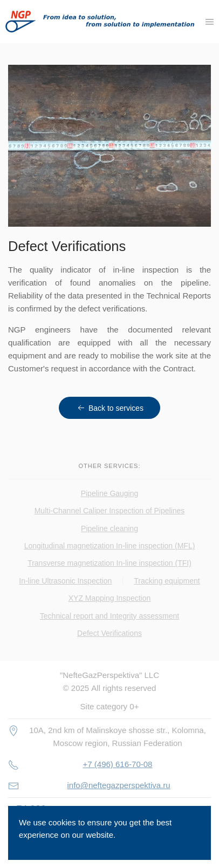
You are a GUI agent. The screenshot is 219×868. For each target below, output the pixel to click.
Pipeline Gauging (110, 493)
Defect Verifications (109, 633)
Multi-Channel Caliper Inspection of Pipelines (110, 511)
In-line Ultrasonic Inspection (65, 581)
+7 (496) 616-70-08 (118, 764)
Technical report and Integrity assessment (109, 616)
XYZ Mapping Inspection (110, 598)
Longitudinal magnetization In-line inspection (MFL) (110, 546)
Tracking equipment (167, 581)
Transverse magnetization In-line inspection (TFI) (109, 563)
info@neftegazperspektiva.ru (119, 785)
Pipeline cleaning (109, 528)
